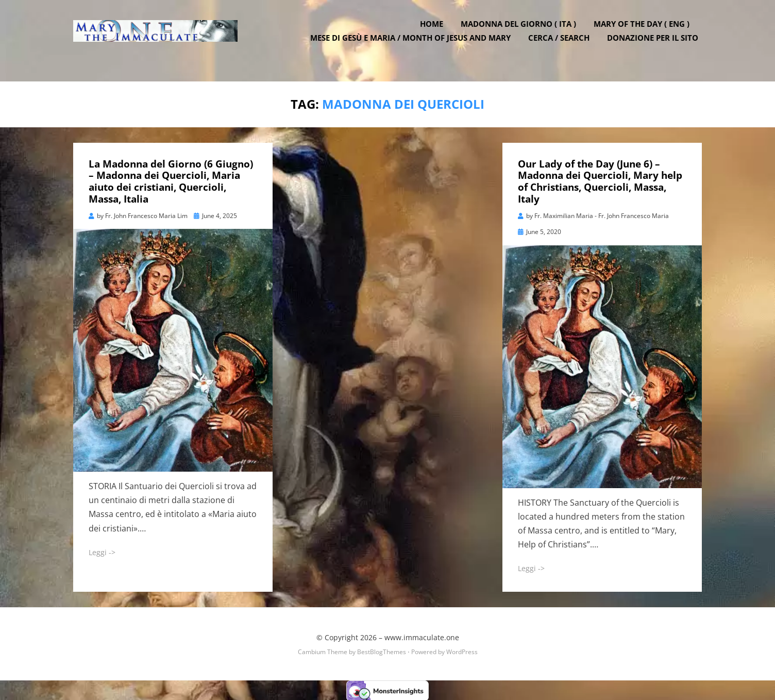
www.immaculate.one (422, 636)
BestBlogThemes (382, 650)
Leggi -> (102, 551)
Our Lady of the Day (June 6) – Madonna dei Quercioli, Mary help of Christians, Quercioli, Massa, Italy (600, 180)
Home (435, 32)
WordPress (462, 650)
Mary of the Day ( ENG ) (645, 32)
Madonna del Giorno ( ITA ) (522, 32)
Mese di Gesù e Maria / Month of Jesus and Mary (414, 46)
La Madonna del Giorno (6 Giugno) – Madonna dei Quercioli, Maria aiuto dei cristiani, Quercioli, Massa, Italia (171, 180)
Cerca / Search (562, 46)
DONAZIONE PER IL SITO (656, 46)
